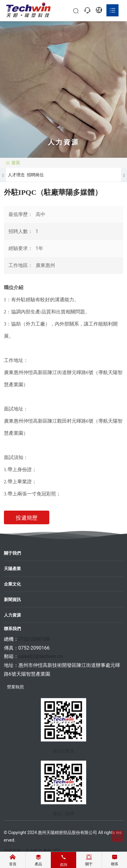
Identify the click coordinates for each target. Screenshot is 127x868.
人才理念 (16, 175)
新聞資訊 (12, 599)
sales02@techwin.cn (41, 656)
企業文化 (12, 584)
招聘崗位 (35, 175)
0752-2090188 (34, 639)
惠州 (47, 851)
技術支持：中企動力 (23, 851)
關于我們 (12, 553)
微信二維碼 (63, 816)
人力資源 (12, 615)
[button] (3, 175)
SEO (57, 851)
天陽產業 (12, 569)
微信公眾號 (63, 754)
